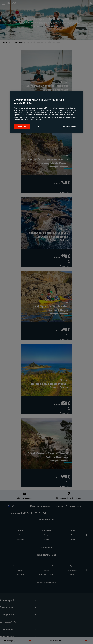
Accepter (22, 126)
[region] (46, 112)
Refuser (40, 126)
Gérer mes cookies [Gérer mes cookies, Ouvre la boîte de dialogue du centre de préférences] (69, 126)
